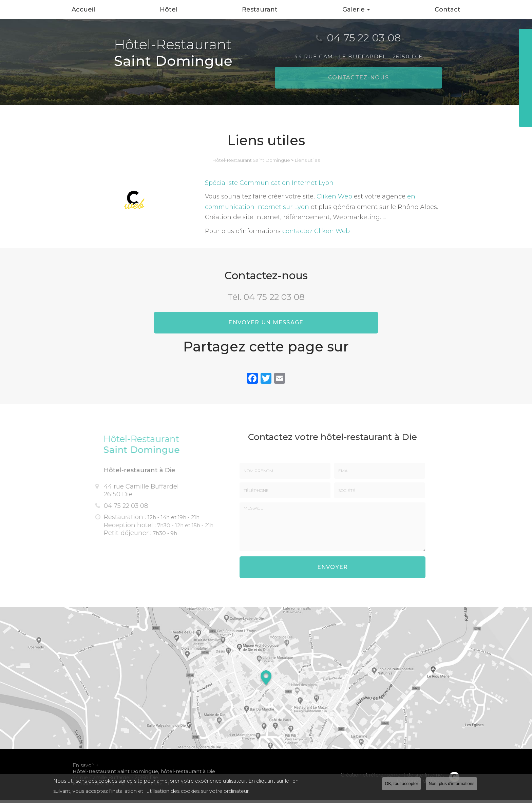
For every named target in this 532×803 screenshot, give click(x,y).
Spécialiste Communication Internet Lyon (269, 183)
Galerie (356, 9)
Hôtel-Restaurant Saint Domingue (251, 160)
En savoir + (86, 768)
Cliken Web (334, 196)
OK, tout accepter (401, 784)
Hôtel (169, 9)
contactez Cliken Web (316, 231)
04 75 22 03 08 (274, 297)
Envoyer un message (266, 325)
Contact (448, 9)
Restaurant (260, 9)
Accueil (83, 9)
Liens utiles (307, 160)
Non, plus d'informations (451, 784)
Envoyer (333, 571)
